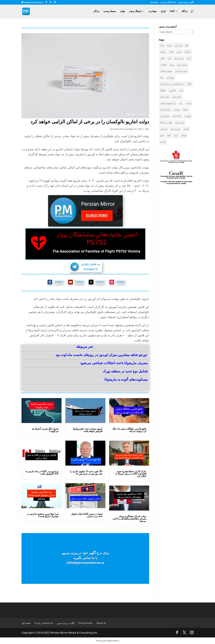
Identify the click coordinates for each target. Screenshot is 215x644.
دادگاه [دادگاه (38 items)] (189, 84)
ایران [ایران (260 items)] (170, 58)
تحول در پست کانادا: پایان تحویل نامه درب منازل (87, 515)
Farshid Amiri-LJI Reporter (125, 129)
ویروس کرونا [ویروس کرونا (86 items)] (175, 129)
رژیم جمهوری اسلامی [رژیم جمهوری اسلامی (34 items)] (168, 103)
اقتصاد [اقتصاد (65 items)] (171, 52)
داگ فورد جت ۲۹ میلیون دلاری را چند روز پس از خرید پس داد (86, 472)
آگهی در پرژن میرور (186, 2)
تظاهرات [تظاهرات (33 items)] (163, 65)
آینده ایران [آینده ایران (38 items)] (178, 45)
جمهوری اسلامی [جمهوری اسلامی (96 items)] (166, 71)
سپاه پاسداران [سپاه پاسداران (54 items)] (165, 110)
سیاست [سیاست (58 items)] (177, 110)
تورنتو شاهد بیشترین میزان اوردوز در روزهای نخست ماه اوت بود (101, 355)
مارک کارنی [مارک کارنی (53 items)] (177, 116)
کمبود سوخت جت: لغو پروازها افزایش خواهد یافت (88, 430)
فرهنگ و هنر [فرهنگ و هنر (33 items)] (165, 116)
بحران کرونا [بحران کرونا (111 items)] (179, 58)
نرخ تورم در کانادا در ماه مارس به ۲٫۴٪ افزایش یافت (42, 472)
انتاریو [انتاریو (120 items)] (179, 52)
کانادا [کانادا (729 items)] (169, 135)
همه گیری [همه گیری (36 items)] (164, 129)
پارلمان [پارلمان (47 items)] (186, 129)
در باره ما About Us (168, 2)
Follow (59, 282)
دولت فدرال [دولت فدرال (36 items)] (165, 97)
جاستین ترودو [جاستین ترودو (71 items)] (182, 65)
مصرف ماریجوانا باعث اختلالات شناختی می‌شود (114, 363)
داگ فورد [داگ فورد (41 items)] (172, 90)
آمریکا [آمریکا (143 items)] (169, 45)
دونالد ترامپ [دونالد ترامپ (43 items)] (177, 97)
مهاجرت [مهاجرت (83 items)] (188, 116)
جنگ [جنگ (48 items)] (162, 78)
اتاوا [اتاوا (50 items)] (187, 45)
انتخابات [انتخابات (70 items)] (187, 52)
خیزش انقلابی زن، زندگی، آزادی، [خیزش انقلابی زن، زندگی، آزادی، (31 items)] (172, 84)
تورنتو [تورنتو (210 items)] (172, 65)
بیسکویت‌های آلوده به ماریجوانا (126, 379)
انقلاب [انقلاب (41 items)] (162, 58)
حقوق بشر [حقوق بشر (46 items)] (170, 78)
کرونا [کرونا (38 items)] (176, 135)
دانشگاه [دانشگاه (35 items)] (163, 90)
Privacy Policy (85, 623)
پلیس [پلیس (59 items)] (162, 135)
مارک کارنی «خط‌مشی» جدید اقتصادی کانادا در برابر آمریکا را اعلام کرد (131, 474)
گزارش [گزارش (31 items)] (163, 142)
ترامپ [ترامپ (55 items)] (189, 58)
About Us (101, 623)
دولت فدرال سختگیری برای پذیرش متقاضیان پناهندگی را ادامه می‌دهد (129, 519)
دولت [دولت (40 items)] (181, 90)
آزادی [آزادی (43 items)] (162, 45)
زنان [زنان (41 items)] (181, 103)
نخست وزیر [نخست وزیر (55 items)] (180, 123)
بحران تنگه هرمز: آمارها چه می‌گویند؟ (45, 430)
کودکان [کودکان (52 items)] (184, 135)
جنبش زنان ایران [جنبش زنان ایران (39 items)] (181, 71)
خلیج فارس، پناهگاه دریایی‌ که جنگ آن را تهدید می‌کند (129, 430)
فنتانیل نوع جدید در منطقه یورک (125, 371)
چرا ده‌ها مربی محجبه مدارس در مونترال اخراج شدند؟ (43, 515)
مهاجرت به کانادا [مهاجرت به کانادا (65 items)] (166, 123)
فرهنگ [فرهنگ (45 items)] (185, 110)
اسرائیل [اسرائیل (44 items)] (163, 52)
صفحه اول (154, 2)
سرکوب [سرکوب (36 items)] (188, 103)
